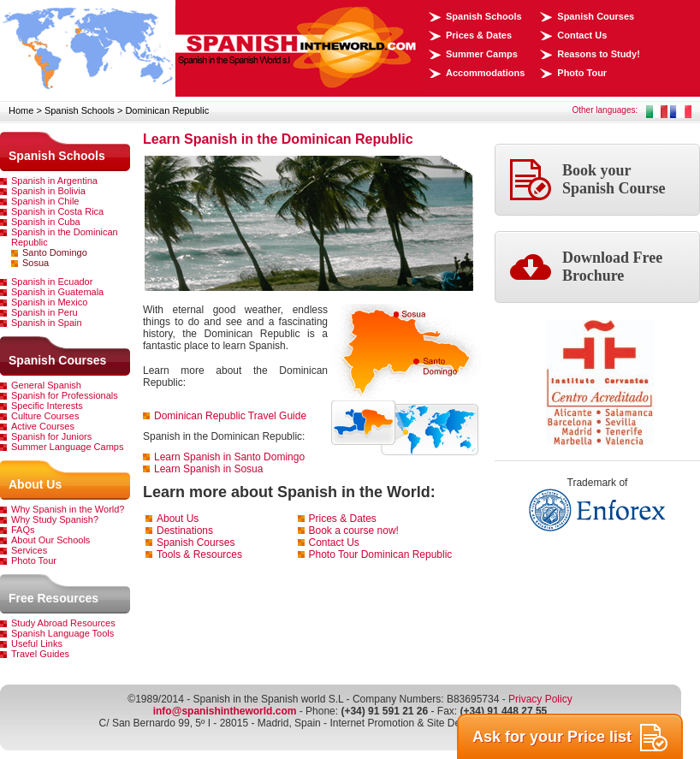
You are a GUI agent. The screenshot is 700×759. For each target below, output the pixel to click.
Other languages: (605, 110)
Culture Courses (45, 416)
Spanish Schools (484, 16)
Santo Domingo (55, 252)
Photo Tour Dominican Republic (381, 554)
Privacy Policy (540, 699)
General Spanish (46, 385)
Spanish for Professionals (65, 395)
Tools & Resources (199, 554)
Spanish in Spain (47, 323)
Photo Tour (582, 73)
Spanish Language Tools (62, 633)
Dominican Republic (167, 110)
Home (21, 110)
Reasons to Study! (599, 54)
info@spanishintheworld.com (225, 711)
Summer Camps (482, 54)
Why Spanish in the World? (68, 509)
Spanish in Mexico (49, 302)
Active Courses (43, 426)
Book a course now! (354, 531)
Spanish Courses (596, 16)
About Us (35, 484)
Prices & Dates (479, 35)
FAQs (23, 530)
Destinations (185, 531)
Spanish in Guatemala (57, 292)
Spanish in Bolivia (48, 191)
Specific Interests (47, 406)
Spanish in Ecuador (52, 282)
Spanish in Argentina (54, 181)
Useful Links (37, 643)
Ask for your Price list (570, 738)
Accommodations (485, 73)
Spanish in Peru (44, 312)
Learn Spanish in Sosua (208, 469)
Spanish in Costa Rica (57, 211)
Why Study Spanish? (55, 519)
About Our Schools (50, 540)
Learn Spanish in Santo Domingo (229, 457)
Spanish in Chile (45, 201)
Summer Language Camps (67, 447)
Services (29, 550)
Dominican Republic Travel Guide (230, 416)
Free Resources (53, 598)
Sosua (36, 263)
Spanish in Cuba (46, 222)
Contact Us (582, 35)
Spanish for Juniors (51, 436)
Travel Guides (40, 654)
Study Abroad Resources (63, 623)
